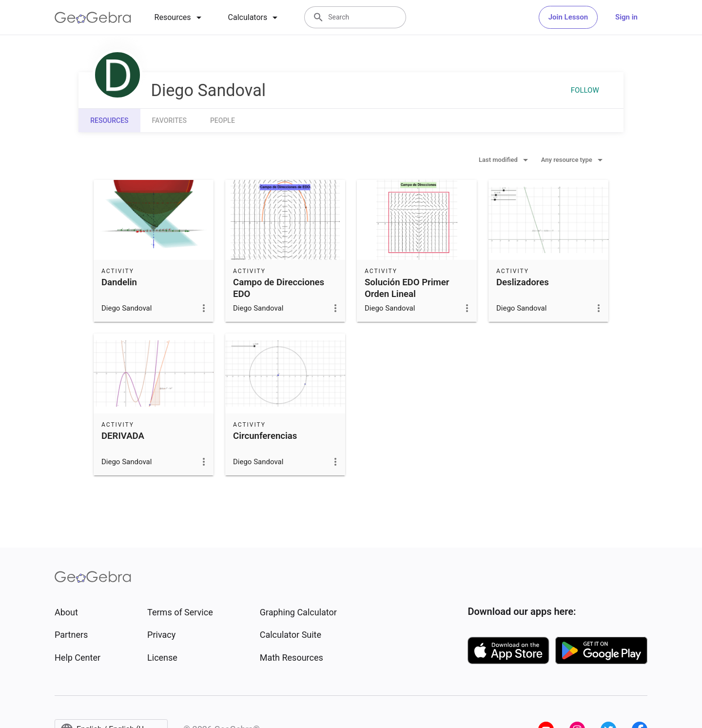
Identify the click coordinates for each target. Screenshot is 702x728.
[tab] (180, 18)
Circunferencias (265, 436)
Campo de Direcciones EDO (279, 288)
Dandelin (119, 282)
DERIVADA (123, 436)
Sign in (626, 17)
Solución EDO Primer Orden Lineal (407, 288)
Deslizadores (523, 282)
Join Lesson (568, 17)
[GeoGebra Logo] (93, 18)
